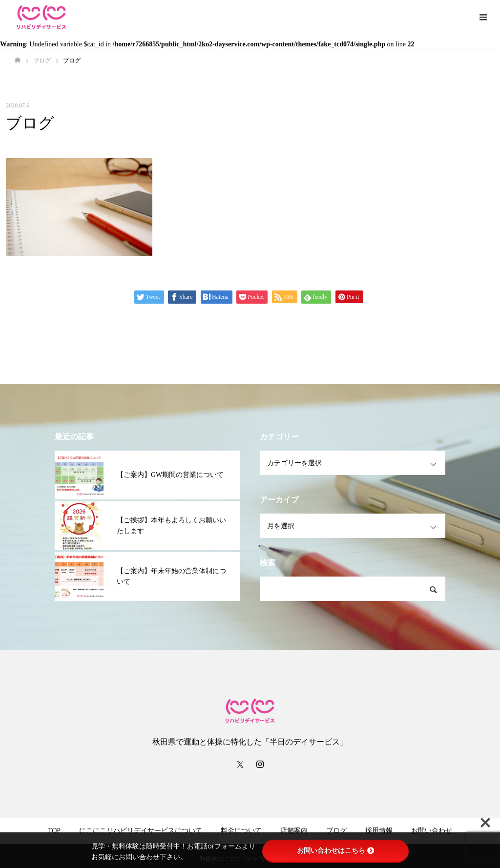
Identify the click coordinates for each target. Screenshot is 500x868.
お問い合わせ (432, 831)
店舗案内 (294, 831)
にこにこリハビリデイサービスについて (141, 831)
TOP (54, 831)
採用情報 (379, 831)
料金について (241, 831)
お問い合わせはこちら (335, 850)
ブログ (336, 831)
